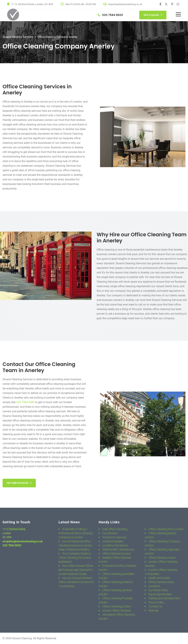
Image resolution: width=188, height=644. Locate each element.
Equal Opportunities (160, 594)
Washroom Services (114, 537)
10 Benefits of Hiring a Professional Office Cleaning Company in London (75, 533)
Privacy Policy (156, 602)
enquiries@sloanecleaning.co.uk (23, 541)
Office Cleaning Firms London (166, 529)
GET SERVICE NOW (19, 483)
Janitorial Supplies (113, 541)
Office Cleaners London (117, 554)
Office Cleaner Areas (161, 582)
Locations (154, 586)
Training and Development (164, 598)
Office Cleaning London (117, 606)
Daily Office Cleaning (115, 529)
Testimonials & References (118, 549)
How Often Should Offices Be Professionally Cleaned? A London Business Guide (76, 570)
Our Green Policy (158, 590)
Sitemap (153, 611)
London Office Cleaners (117, 611)
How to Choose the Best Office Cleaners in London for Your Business (76, 582)
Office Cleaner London (162, 558)
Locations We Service (115, 545)
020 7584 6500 (25, 402)
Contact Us (155, 606)
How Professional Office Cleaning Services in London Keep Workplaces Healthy (75, 545)
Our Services (110, 533)
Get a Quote (153, 15)
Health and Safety (159, 578)
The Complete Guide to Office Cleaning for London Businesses (75, 558)
